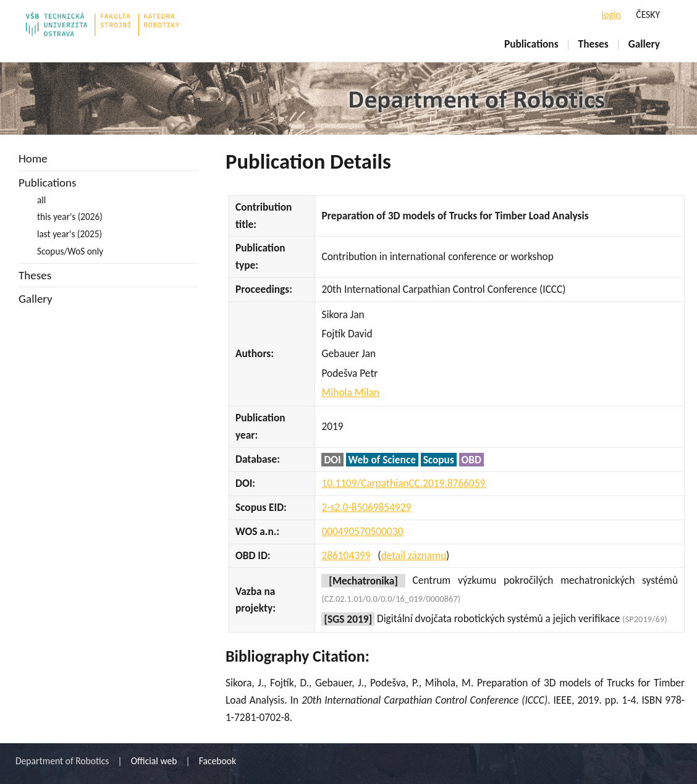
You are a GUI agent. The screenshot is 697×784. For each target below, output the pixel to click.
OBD (471, 460)
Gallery (644, 44)
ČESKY (648, 15)
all (41, 200)
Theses (594, 44)
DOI (332, 460)
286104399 (346, 555)
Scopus (439, 460)
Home (33, 158)
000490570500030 (362, 531)
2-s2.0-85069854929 (366, 507)
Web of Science (382, 460)
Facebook (218, 761)
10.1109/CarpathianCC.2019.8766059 (403, 483)
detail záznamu (414, 555)
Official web (154, 761)
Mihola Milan (350, 392)
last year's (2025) (70, 234)
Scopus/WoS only (70, 251)
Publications (531, 44)
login (611, 15)
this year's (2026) (70, 217)
